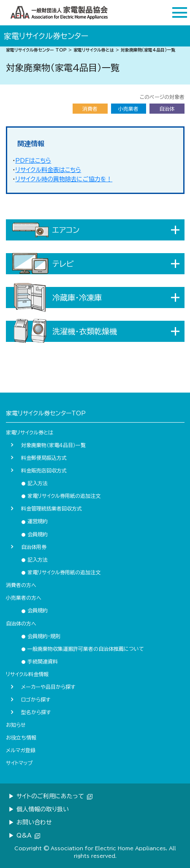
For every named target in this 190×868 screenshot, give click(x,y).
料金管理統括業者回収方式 (52, 508)
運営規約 (34, 521)
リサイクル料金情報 (27, 674)
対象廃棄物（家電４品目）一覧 (53, 445)
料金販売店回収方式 (44, 470)
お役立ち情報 (21, 737)
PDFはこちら (33, 161)
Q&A (28, 835)
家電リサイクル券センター (46, 36)
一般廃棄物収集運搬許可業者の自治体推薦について (83, 649)
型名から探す (36, 712)
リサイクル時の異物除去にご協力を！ (64, 179)
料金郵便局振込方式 (44, 458)
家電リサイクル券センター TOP (36, 50)
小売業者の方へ (24, 598)
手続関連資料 (39, 661)
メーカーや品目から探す (48, 687)
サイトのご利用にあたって (54, 796)
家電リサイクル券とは (94, 50)
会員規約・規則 (41, 636)
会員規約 (34, 534)
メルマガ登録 (21, 750)
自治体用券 (34, 547)
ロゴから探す (36, 699)
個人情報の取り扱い (43, 809)
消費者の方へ (21, 585)
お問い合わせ (34, 822)
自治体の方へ (21, 623)
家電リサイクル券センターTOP (46, 413)
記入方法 (34, 483)
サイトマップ (19, 763)
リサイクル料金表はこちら (48, 170)
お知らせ (16, 725)
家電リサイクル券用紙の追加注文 (61, 496)
